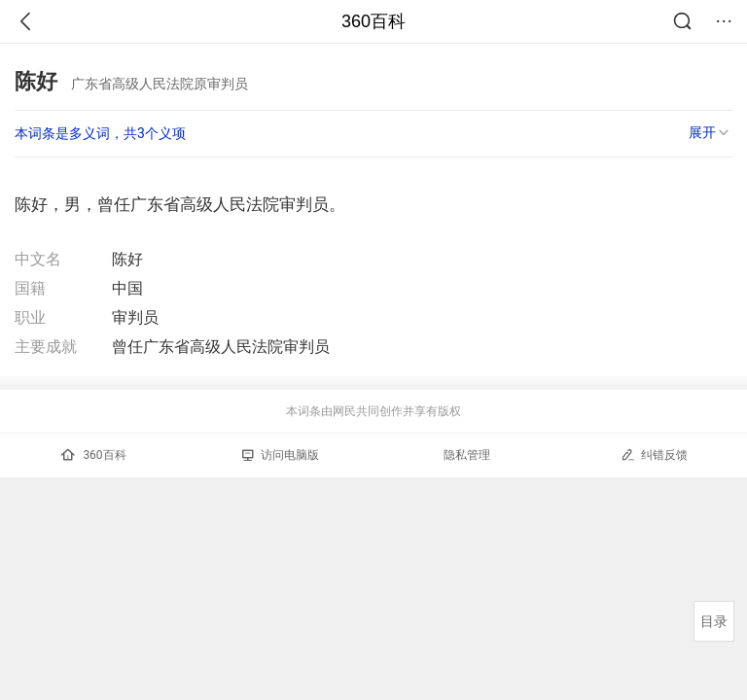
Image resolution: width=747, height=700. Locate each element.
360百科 (373, 21)
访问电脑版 (281, 455)
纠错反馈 (654, 455)
